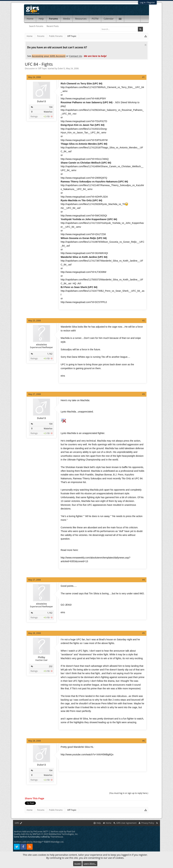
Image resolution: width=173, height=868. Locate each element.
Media (67, 19)
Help (41, 19)
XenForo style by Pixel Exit (63, 832)
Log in (143, 2)
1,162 (50, 354)
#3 (144, 394)
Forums (53, 19)
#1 (144, 77)
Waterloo (48, 112)
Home (30, 19)
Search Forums (36, 26)
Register (151, 2)
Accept (77, 864)
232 (51, 666)
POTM (95, 19)
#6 (144, 741)
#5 (144, 633)
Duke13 (61, 68)
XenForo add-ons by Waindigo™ (29, 842)
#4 (144, 580)
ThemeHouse (57, 837)
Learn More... (90, 864)
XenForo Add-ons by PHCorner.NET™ (31, 832)
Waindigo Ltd (57, 842)
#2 (144, 321)
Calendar (109, 19)
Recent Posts (53, 26)
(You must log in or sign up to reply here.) (129, 793)
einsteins (42, 345)
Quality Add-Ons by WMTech (46, 834)
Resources (81, 19)
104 (51, 107)
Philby (41, 657)
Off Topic (42, 68)
